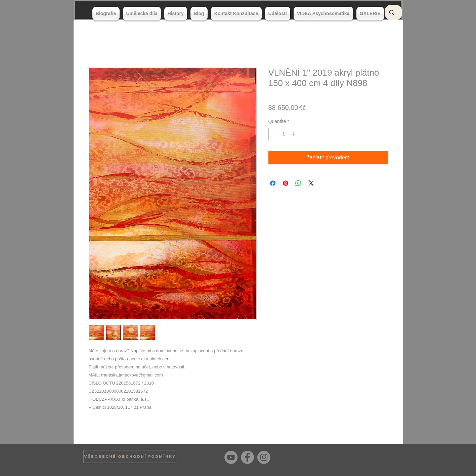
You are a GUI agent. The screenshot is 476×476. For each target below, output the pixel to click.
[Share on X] (311, 183)
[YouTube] (231, 457)
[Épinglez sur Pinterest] (286, 183)
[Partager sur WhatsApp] (298, 183)
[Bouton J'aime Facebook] (382, 457)
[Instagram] (264, 457)
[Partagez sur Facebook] (273, 183)
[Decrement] (274, 134)
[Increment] (294, 134)
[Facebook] (247, 457)
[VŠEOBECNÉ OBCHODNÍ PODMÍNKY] (130, 457)
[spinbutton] (284, 134)
